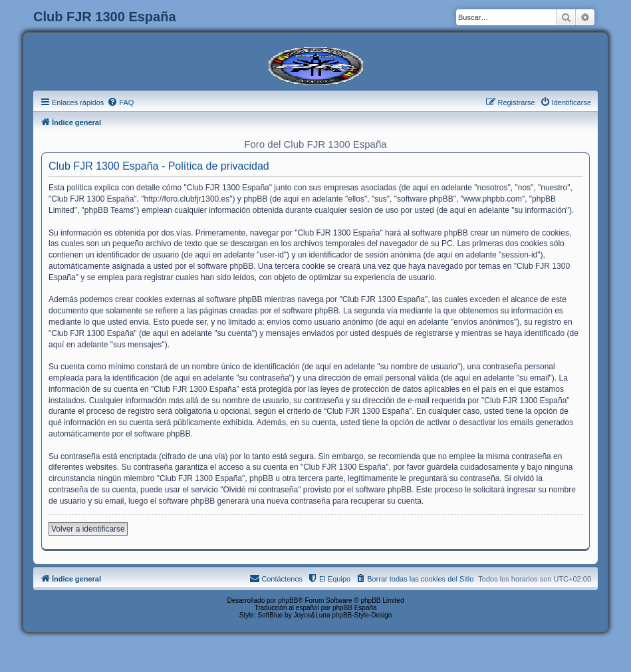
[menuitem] (120, 102)
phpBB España (355, 608)
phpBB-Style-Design (362, 615)
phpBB (288, 600)
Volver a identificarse (88, 529)
